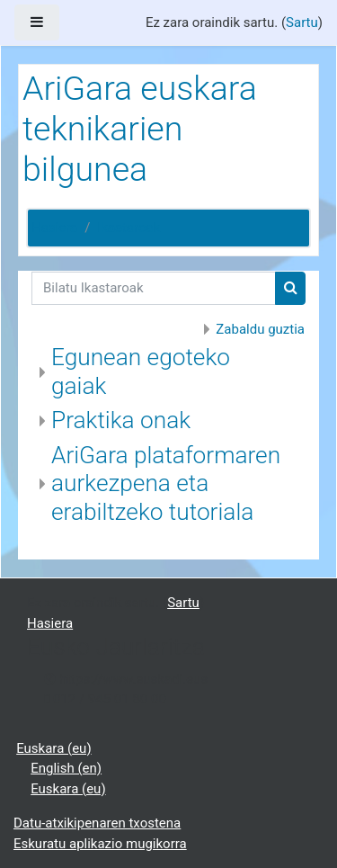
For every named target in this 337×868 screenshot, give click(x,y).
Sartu (302, 22)
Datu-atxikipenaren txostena (97, 823)
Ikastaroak (129, 228)
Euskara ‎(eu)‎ (53, 748)
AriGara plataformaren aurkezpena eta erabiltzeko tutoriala (166, 483)
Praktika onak (121, 420)
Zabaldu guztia (260, 329)
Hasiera (54, 228)
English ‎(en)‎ (66, 768)
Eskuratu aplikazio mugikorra (100, 844)
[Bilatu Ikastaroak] (154, 288)
